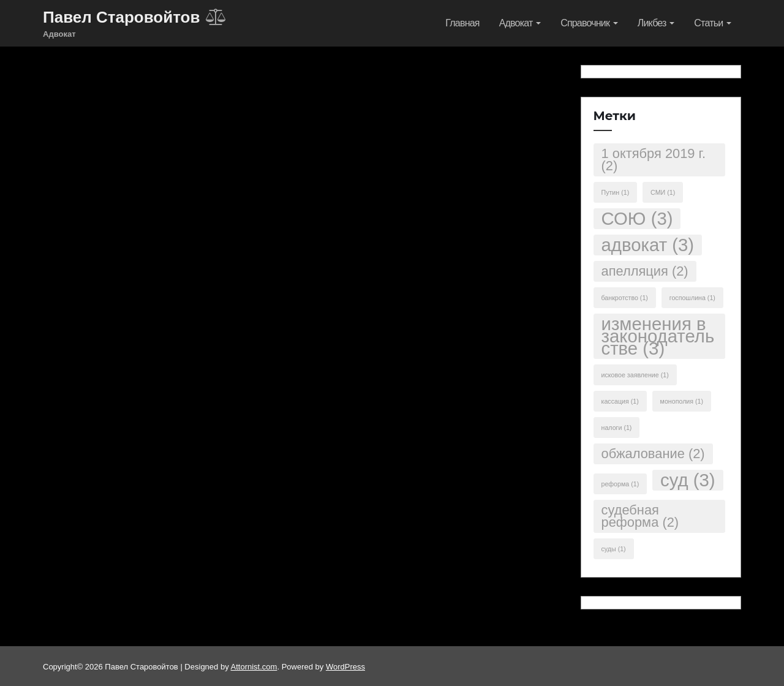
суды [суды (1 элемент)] (614, 549)
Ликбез (656, 23)
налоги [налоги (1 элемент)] (617, 428)
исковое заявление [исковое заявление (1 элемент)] (635, 375)
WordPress (345, 667)
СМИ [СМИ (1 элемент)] (663, 192)
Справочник (589, 23)
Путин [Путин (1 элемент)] (616, 192)
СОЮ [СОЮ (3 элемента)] (637, 218)
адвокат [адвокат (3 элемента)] (648, 245)
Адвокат (520, 23)
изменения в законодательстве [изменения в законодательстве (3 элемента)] (658, 336)
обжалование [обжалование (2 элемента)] (653, 454)
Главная (462, 23)
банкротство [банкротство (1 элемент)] (625, 298)
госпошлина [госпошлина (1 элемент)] (692, 298)
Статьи (713, 23)
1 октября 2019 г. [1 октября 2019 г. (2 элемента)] (654, 160)
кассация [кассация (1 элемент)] (620, 401)
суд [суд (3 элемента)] (688, 480)
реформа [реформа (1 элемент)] (620, 484)
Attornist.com (254, 667)
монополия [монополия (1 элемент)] (682, 401)
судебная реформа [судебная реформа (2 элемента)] (640, 516)
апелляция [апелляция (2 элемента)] (645, 271)
